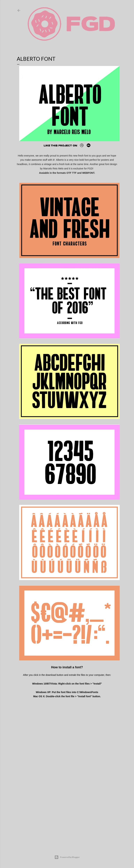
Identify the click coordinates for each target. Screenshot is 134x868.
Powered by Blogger (67, 857)
